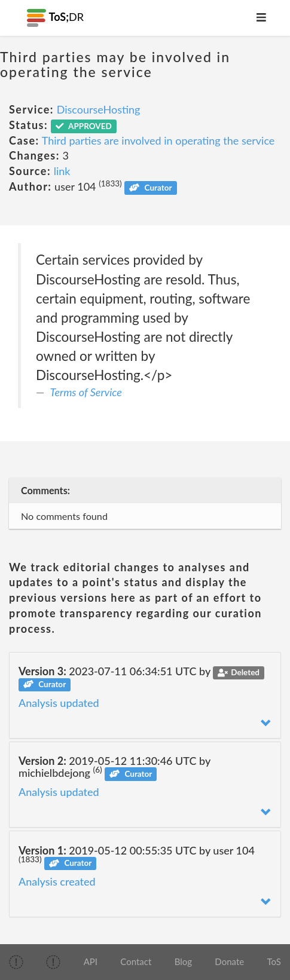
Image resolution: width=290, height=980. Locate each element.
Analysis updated (59, 703)
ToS (274, 961)
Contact (136, 961)
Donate (229, 961)
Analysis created (57, 881)
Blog (183, 961)
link (62, 171)
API (91, 961)
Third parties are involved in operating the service (158, 140)
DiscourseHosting (99, 109)
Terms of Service (86, 392)
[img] (16, 962)
